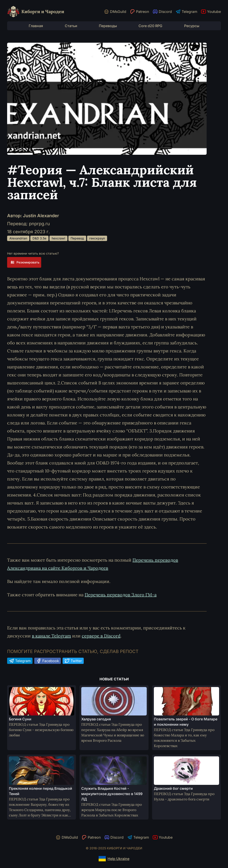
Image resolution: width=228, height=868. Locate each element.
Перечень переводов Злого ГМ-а (121, 595)
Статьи (71, 26)
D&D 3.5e (39, 238)
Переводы (108, 26)
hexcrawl (58, 238)
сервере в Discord (101, 636)
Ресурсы (192, 26)
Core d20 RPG (150, 26)
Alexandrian (18, 238)
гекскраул (97, 238)
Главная (36, 26)
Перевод (77, 238)
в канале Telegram (51, 636)
